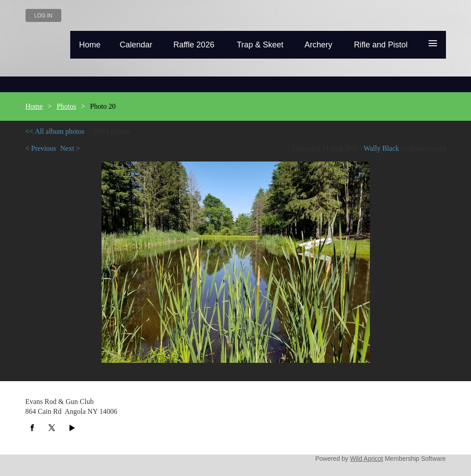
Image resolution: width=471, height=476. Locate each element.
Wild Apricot (367, 459)
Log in (44, 16)
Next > (70, 148)
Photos (67, 106)
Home (34, 106)
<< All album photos (55, 131)
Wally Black (381, 148)
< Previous (41, 148)
